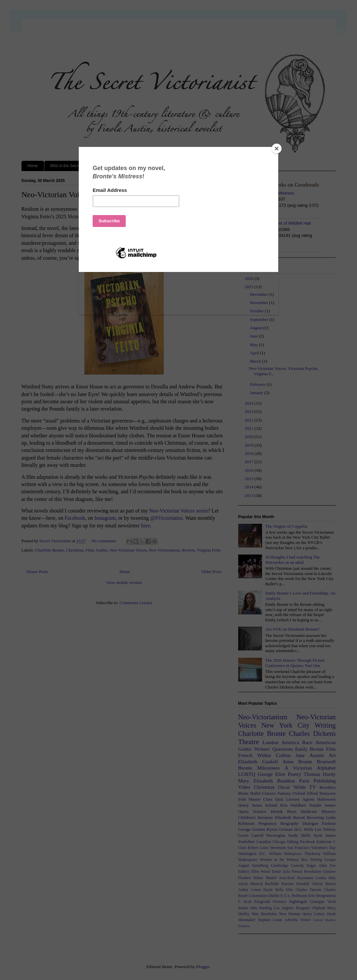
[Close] (277, 149)
